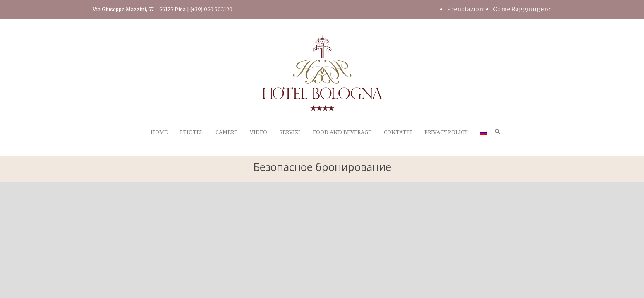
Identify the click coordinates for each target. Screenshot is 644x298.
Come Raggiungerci (522, 9)
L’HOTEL (192, 132)
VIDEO (259, 132)
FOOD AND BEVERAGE (342, 132)
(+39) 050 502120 (211, 9)
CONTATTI (398, 132)
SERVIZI (290, 132)
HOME (159, 132)
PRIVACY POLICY (446, 132)
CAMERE (226, 132)
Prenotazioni (466, 9)
